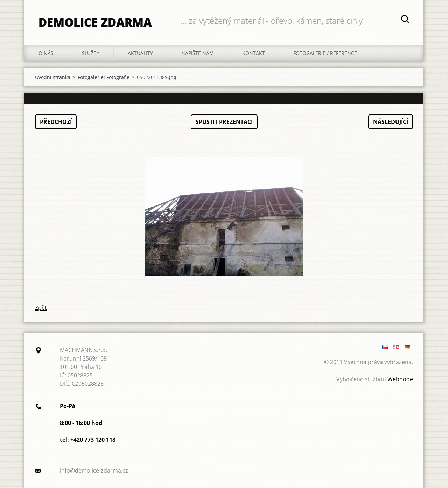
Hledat (405, 20)
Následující (391, 122)
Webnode (400, 379)
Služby (91, 53)
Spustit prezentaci (224, 122)
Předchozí (56, 122)
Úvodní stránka (53, 77)
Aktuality (140, 53)
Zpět (41, 308)
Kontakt (254, 53)
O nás (46, 53)
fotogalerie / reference (325, 53)
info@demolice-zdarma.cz (94, 470)
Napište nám (198, 53)
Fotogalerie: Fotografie (104, 77)
